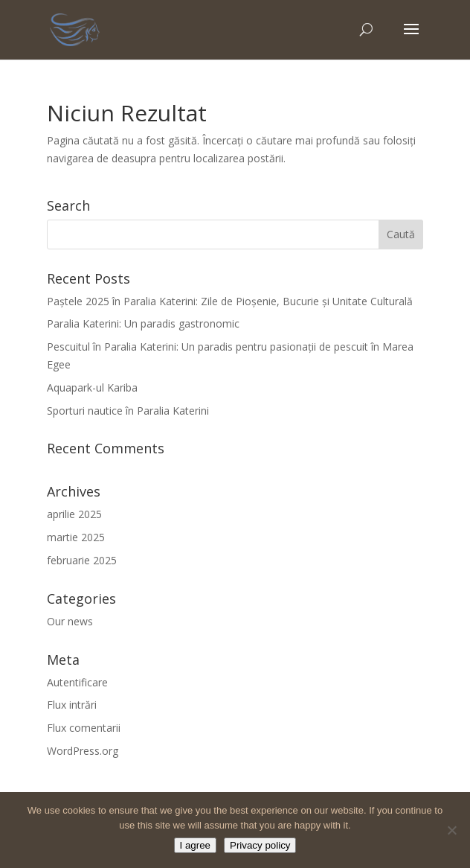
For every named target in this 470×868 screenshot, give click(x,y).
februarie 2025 (82, 560)
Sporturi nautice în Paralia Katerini (128, 411)
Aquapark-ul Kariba (92, 387)
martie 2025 (76, 537)
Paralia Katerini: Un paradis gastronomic (143, 323)
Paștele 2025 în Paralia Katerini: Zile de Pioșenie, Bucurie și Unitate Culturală (230, 301)
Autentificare (77, 682)
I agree (196, 845)
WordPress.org (83, 751)
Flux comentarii (84, 728)
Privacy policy (260, 845)
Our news (70, 621)
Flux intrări (72, 705)
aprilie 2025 (74, 514)
